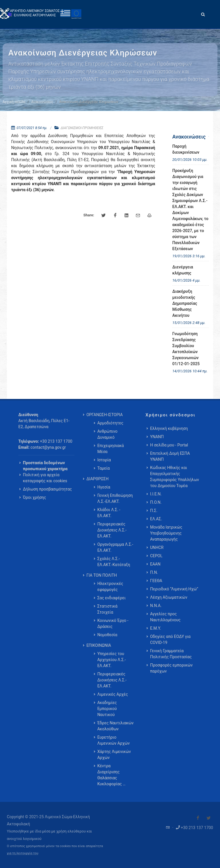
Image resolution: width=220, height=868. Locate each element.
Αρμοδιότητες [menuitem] (110, 423)
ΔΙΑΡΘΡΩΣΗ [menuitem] (98, 479)
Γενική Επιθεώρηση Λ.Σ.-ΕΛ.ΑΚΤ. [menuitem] (115, 498)
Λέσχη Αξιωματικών (169, 597)
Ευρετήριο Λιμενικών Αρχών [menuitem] (114, 740)
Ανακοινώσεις (42, 102)
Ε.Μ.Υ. (156, 628)
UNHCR (157, 547)
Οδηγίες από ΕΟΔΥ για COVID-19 (170, 639)
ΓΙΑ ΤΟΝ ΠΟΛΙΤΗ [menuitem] (102, 575)
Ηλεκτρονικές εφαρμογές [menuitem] (110, 587)
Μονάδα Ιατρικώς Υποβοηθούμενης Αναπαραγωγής (166, 533)
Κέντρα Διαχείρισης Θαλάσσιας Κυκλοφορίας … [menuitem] (111, 775)
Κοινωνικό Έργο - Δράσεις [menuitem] (113, 623)
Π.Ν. (154, 572)
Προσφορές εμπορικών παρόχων (171, 668)
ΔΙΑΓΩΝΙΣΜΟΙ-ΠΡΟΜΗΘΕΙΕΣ (82, 128)
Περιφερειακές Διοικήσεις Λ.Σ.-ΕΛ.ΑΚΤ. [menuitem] (112, 530)
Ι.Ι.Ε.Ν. (156, 494)
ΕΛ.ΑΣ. (156, 519)
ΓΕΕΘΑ (156, 581)
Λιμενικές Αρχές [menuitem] (113, 694)
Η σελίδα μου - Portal (169, 445)
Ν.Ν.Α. (156, 606)
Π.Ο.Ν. (156, 502)
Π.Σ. (154, 511)
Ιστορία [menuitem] (104, 460)
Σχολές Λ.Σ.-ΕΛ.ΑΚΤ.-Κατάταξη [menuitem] (114, 562)
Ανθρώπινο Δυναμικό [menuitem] (107, 434)
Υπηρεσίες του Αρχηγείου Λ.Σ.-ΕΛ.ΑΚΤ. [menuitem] (112, 660)
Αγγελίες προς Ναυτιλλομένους (165, 617)
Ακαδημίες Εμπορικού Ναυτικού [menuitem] (107, 709)
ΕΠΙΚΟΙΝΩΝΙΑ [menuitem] (99, 645)
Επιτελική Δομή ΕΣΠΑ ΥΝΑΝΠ (170, 456)
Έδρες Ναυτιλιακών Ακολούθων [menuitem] (116, 726)
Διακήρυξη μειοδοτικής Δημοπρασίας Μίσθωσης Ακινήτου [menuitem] (185, 303)
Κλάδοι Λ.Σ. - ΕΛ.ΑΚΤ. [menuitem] (109, 513)
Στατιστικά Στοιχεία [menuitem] (107, 609)
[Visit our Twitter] (209, 818)
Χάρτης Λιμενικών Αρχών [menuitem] (114, 755)
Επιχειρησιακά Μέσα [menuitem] (111, 449)
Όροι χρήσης (35, 497)
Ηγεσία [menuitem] (104, 487)
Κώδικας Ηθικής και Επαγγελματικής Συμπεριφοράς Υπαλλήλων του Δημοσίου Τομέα (175, 477)
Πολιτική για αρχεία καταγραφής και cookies (45, 478)
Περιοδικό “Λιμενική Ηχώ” (174, 589)
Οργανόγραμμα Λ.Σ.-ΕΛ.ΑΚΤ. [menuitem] (115, 547)
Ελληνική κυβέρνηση (169, 428)
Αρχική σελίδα (14, 102)
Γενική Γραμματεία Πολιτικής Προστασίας (171, 654)
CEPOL (156, 556)
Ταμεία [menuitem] (104, 468)
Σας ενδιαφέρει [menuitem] (112, 598)
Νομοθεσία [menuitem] (107, 635)
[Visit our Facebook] (198, 818)
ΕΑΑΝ (155, 564)
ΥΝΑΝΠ (157, 437)
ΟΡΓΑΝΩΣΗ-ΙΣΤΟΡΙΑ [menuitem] (105, 415)
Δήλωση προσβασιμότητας (47, 489)
